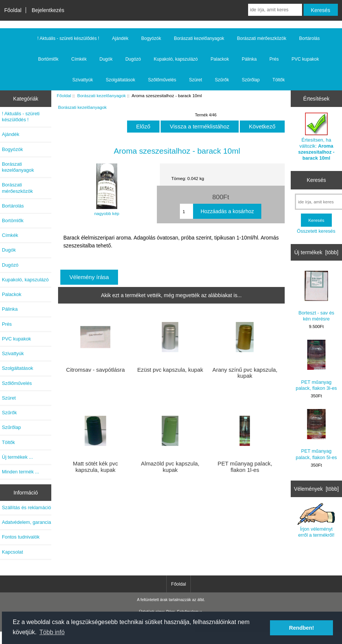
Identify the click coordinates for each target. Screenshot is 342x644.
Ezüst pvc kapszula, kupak (170, 370)
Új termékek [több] (317, 252)
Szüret (196, 80)
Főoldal (13, 10)
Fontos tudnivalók (21, 537)
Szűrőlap (251, 80)
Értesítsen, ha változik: (316, 137)
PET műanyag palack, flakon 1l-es (245, 467)
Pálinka (249, 59)
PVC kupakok (305, 59)
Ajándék (120, 38)
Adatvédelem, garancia (26, 522)
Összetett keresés (316, 231)
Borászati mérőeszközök (262, 38)
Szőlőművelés (162, 80)
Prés (274, 59)
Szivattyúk (83, 80)
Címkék (79, 59)
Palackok (220, 59)
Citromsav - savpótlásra (95, 370)
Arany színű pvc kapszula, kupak (245, 373)
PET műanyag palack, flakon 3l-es (316, 365)
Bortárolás (309, 38)
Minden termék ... (21, 472)
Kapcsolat (12, 552)
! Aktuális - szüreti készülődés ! (68, 38)
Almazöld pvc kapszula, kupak (170, 467)
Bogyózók (151, 38)
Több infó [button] (52, 632)
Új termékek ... (17, 457)
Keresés (316, 180)
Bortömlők (48, 59)
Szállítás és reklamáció (26, 507)
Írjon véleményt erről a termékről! (316, 520)
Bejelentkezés (48, 10)
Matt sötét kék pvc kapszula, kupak (95, 467)
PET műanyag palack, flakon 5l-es (316, 434)
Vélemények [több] (316, 489)
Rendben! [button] (302, 628)
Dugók (106, 59)
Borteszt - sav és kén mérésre (316, 296)
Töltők (279, 80)
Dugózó (133, 59)
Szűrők (222, 80)
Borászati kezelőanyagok (102, 95)
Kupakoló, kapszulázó (176, 59)
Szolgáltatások (120, 80)
